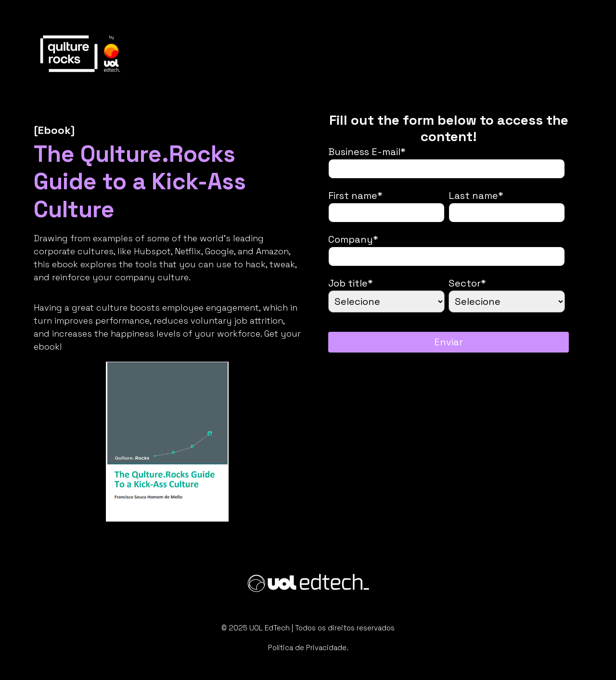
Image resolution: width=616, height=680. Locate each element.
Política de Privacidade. (308, 647)
